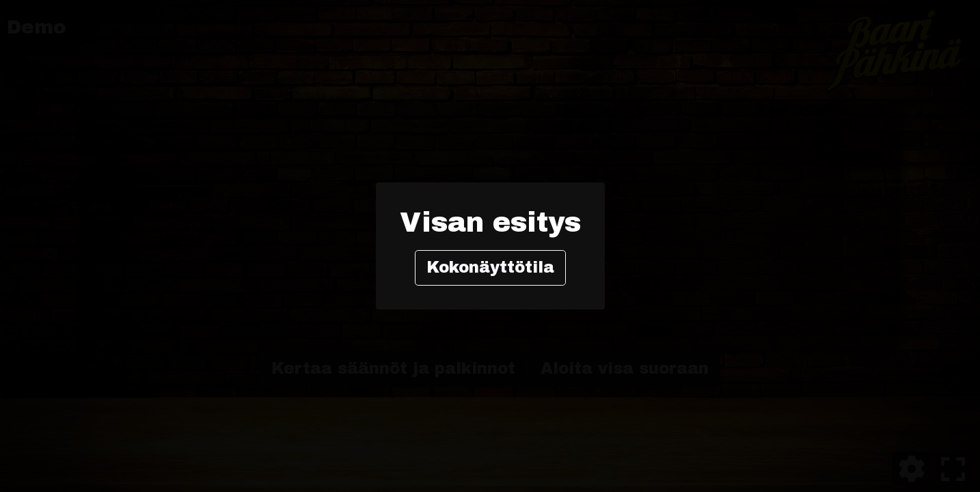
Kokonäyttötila (490, 268)
